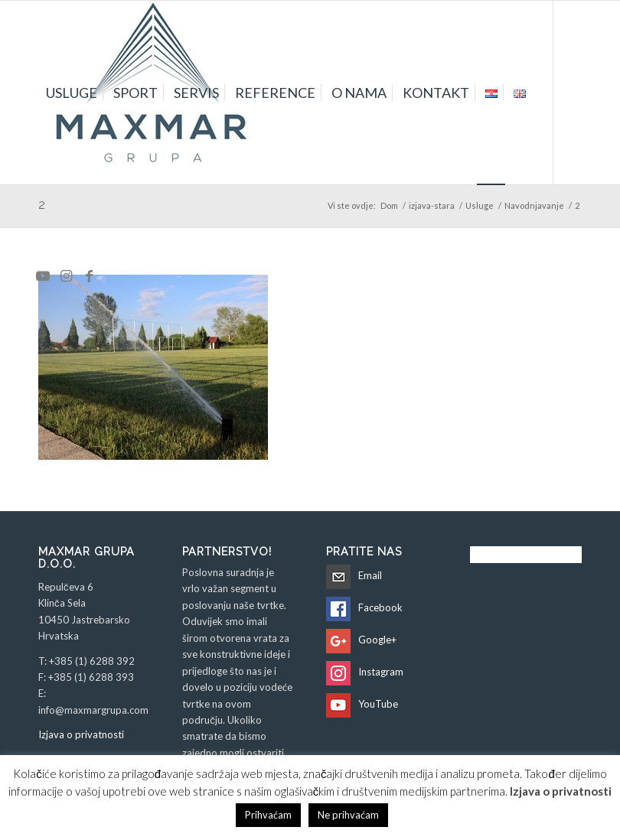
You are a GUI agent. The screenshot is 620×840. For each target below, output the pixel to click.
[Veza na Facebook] (89, 275)
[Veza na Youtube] (43, 275)
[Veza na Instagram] (66, 275)
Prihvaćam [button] (268, 815)
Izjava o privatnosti (81, 734)
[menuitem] (72, 93)
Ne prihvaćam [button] (348, 815)
